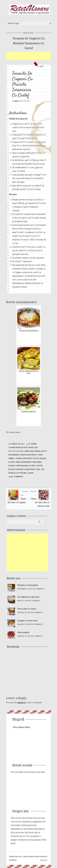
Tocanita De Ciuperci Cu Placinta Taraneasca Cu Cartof (28, 43)
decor (36, 458)
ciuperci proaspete (24, 458)
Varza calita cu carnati (27, 609)
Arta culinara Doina (22, 727)
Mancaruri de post (19, 448)
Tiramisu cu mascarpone (28, 585)
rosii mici (19, 469)
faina (18, 462)
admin (16, 101)
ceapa (40, 455)
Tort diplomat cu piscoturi (28, 597)
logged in (21, 703)
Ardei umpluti (23, 632)
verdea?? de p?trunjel (18, 473)
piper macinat (22, 466)
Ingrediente (26, 462)
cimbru (11, 458)
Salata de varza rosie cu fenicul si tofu (40, 502)
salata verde (30, 469)
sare (38, 469)
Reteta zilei (33, 448)
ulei (43, 469)
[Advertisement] (32, 56)
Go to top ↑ (44, 860)
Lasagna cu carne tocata (27, 621)
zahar (31, 473)
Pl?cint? (32, 466)
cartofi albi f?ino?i (28, 455)
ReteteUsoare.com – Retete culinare (29, 10)
